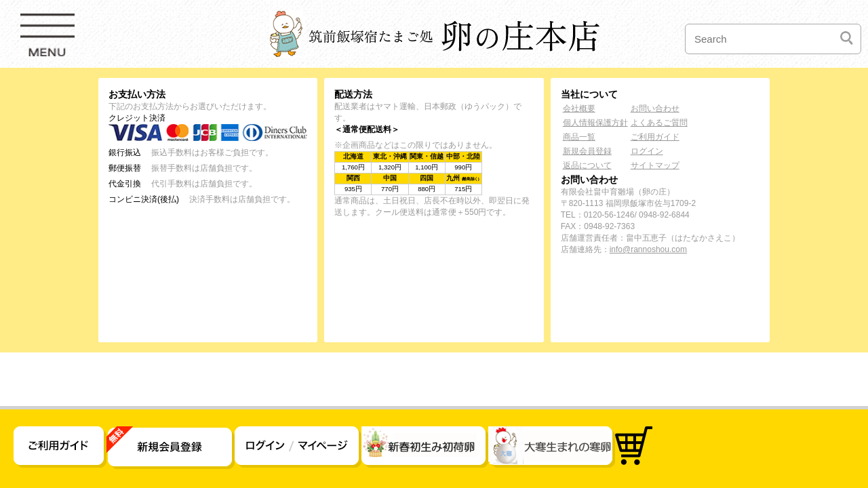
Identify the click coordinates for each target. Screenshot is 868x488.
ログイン (647, 151)
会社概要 (579, 108)
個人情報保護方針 (595, 123)
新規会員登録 (587, 151)
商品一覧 (579, 137)
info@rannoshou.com (648, 249)
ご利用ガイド (655, 137)
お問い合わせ (655, 108)
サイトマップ (655, 165)
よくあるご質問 (659, 123)
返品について (587, 165)
